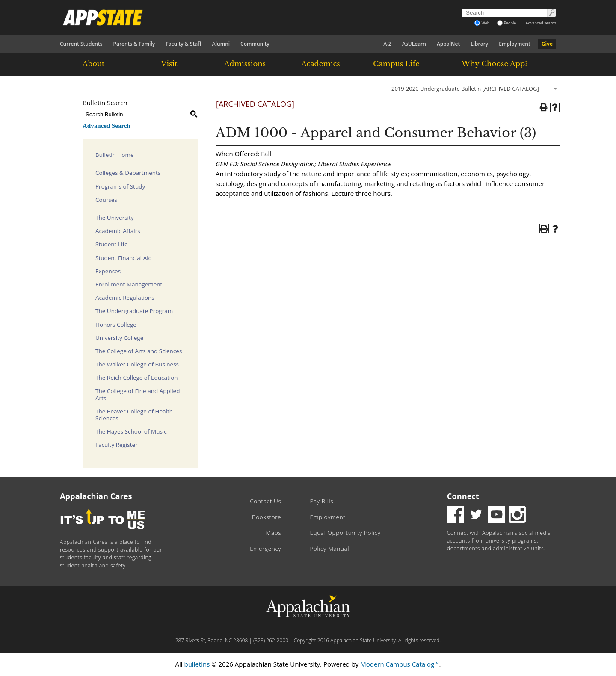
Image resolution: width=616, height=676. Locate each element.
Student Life (112, 244)
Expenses (108, 271)
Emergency (265, 549)
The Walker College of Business (137, 364)
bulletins (197, 664)
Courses (106, 200)
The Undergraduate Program (134, 311)
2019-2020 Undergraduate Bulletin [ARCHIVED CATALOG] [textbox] (465, 89)
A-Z (387, 44)
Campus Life (396, 64)
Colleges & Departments (128, 173)
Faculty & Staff (184, 44)
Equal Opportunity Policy (345, 533)
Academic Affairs (118, 231)
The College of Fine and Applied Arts (138, 394)
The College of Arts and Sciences (139, 351)
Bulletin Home (115, 155)
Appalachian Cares (96, 496)
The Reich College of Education (137, 378)
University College (119, 338)
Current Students (81, 44)
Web (482, 23)
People (507, 23)
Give (547, 44)
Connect (463, 496)
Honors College (116, 325)
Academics (321, 64)
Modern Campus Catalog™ (400, 664)
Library (479, 44)
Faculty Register (117, 445)
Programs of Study (120, 186)
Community (255, 44)
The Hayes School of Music (131, 431)
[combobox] (474, 88)
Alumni (221, 44)
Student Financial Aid (124, 258)
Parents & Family (134, 44)
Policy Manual (329, 549)
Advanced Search (107, 126)
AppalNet (448, 44)
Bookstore (267, 517)
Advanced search (541, 23)
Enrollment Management (129, 284)
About (94, 64)
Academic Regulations (125, 298)
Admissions (245, 64)
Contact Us (265, 501)
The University (115, 218)
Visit (169, 64)
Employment (514, 44)
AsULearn (414, 44)
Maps (274, 533)
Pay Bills (321, 501)
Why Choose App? (495, 64)
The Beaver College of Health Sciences (134, 415)
